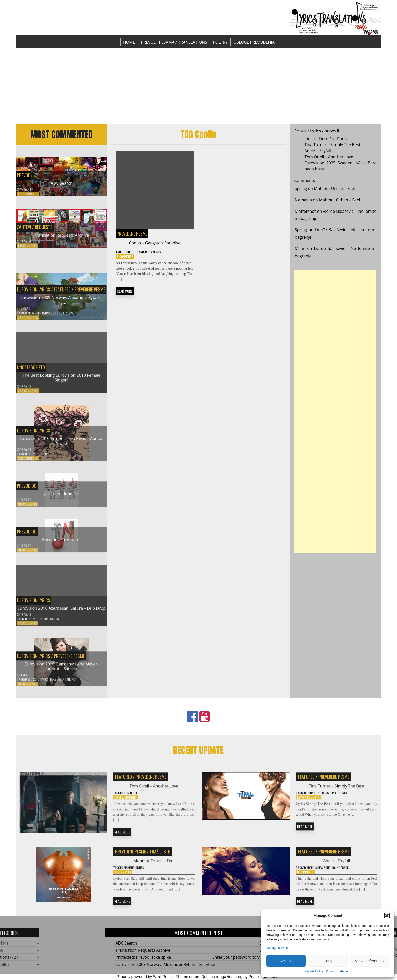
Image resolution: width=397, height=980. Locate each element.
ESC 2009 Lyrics (62, 316)
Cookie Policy (314, 971)
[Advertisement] (198, 86)
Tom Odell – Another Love (329, 157)
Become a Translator (62, 543)
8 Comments (305, 875)
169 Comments (28, 687)
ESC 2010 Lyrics (38, 457)
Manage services (278, 948)
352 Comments (28, 321)
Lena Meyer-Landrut (64, 682)
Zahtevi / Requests (35, 230)
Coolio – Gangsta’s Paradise (155, 243)
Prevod (24, 175)
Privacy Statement (338, 971)
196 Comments (28, 507)
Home (129, 42)
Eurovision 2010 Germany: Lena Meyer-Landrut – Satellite (62, 669)
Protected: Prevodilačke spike (143, 957)
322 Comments (28, 394)
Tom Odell (131, 796)
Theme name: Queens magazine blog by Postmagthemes (227, 977)
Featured (62, 293)
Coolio (131, 252)
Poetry (220, 42)
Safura (55, 622)
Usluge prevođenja (254, 42)
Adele (310, 871)
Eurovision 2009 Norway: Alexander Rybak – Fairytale (62, 303)
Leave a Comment (126, 800)
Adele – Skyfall (318, 151)
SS (327, 796)
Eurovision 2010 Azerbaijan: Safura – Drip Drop (62, 611)
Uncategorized (31, 370)
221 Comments (28, 462)
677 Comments (28, 194)
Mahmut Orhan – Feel (334, 188)
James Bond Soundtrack (332, 871)
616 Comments (28, 249)
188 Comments (28, 553)
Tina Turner (339, 796)
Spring (301, 188)
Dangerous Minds (149, 252)
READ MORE (125, 291)
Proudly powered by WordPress (145, 977)
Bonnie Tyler (315, 796)
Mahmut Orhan (134, 871)
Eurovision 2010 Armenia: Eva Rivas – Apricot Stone (62, 444)
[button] (387, 916)
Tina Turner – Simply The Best (333, 145)
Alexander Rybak (39, 316)
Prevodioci (27, 489)
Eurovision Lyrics (34, 293)
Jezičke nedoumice (62, 497)
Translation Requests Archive (62, 238)
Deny (328, 961)
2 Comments (123, 875)
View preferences (370, 961)
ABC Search (61, 183)
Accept (286, 961)
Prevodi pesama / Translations (174, 42)
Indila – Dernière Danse (327, 139)
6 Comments (125, 256)
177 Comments (28, 626)
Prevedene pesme (90, 293)
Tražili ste (160, 854)
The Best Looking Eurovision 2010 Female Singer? (62, 381)
